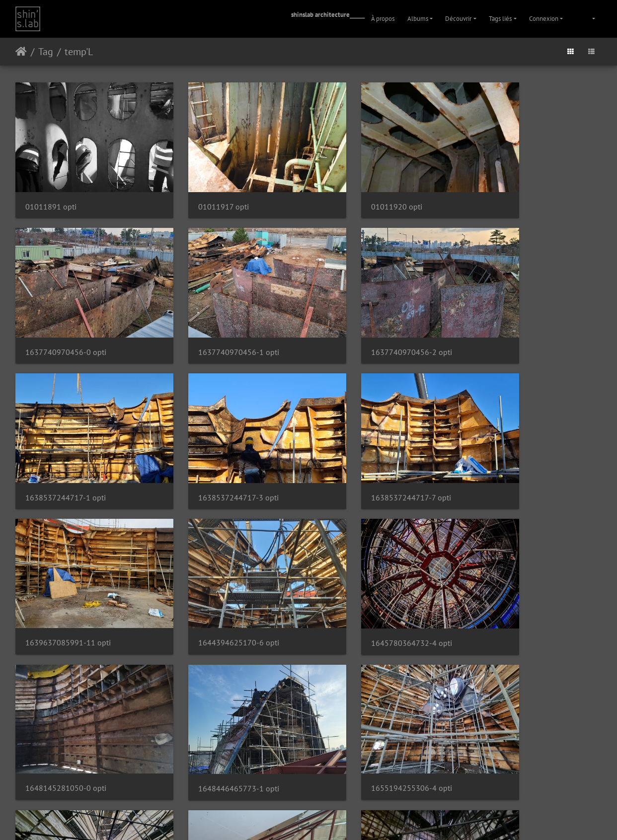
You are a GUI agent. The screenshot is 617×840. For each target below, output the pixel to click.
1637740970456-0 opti (517, 191)
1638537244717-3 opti (517, 320)
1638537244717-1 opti (366, 320)
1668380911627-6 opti (216, 710)
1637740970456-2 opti (216, 320)
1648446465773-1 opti (216, 581)
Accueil (21, 52)
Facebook (333, 820)
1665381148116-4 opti (517, 580)
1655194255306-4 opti (366, 580)
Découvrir (458, 19)
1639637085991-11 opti (219, 450)
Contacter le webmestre (335, 794)
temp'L (79, 52)
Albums (418, 19)
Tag (46, 52)
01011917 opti (201, 191)
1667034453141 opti (62, 710)
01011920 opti (351, 191)
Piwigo (294, 794)
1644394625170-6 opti (366, 450)
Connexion (544, 19)
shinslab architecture (320, 15)
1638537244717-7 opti (65, 451)
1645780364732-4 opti (517, 451)
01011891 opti (51, 191)
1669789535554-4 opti (517, 710)
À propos (383, 19)
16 (332, 758)
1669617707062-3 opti (366, 710)
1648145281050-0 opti (66, 580)
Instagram (297, 820)
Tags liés (500, 19)
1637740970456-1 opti (66, 320)
